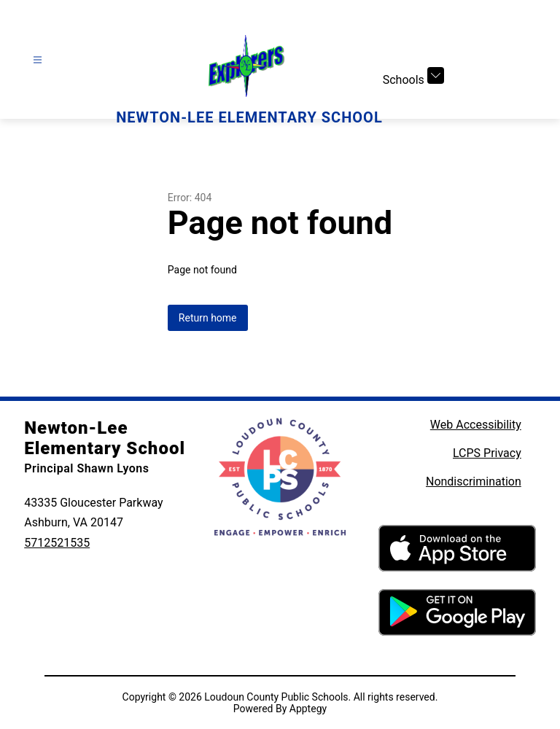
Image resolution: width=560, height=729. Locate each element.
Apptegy (308, 709)
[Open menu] (38, 60)
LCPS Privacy (487, 453)
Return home (208, 318)
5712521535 (57, 543)
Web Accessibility (476, 425)
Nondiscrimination (474, 482)
